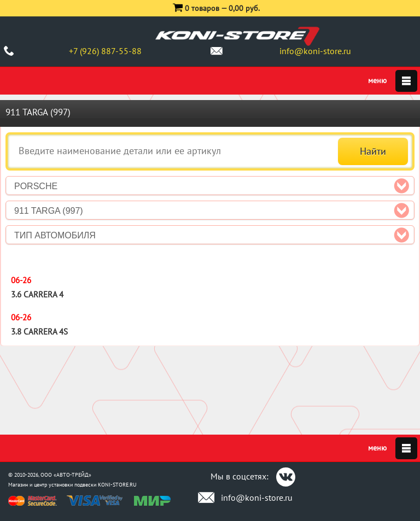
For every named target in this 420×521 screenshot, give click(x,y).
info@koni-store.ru (315, 51)
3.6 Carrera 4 (37, 294)
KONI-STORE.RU (117, 485)
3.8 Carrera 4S (39, 332)
